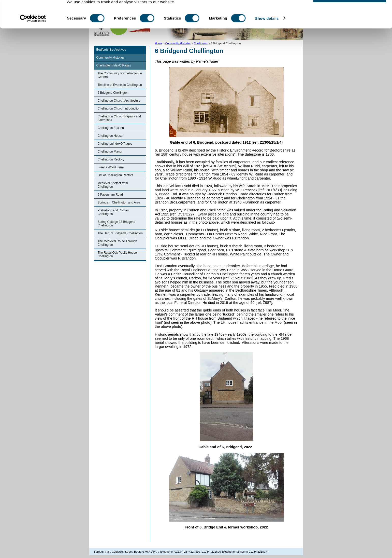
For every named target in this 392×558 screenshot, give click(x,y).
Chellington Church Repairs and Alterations (119, 118)
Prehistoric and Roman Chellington (113, 212)
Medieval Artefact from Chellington (113, 185)
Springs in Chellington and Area (119, 202)
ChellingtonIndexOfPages (114, 65)
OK (350, 13)
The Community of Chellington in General (120, 75)
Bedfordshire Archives (111, 50)
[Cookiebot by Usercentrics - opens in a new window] (33, 35)
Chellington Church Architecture (119, 101)
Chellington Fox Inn (111, 128)
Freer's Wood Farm (111, 167)
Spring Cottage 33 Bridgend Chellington (117, 224)
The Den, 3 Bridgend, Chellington (120, 233)
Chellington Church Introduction (119, 108)
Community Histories (111, 58)
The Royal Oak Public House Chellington (117, 254)
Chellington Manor (110, 152)
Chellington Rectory (111, 159)
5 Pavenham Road (110, 195)
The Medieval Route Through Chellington (117, 243)
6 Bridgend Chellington (113, 93)
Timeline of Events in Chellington (120, 85)
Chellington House (110, 136)
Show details (267, 35)
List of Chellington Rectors (115, 175)
